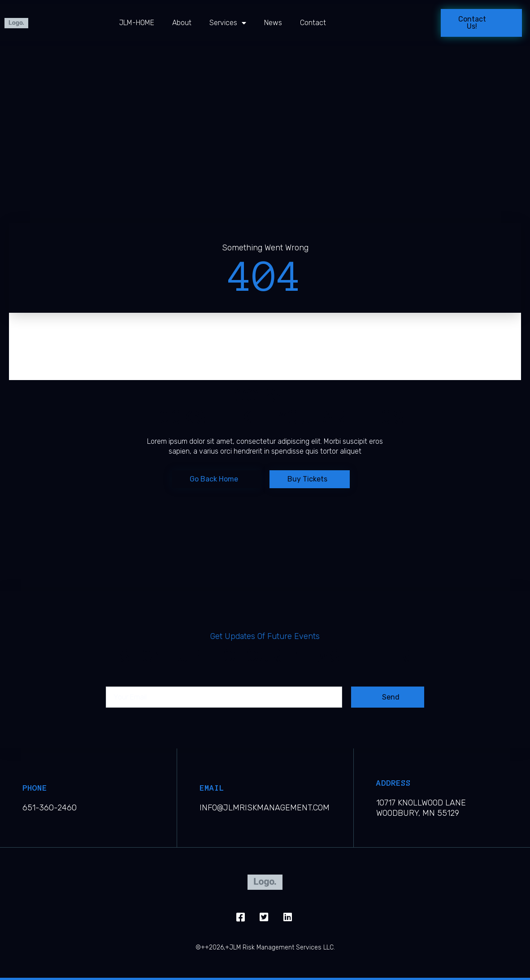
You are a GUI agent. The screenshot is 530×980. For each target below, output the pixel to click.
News (273, 23)
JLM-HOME (137, 23)
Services (228, 23)
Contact (313, 23)
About (182, 23)
